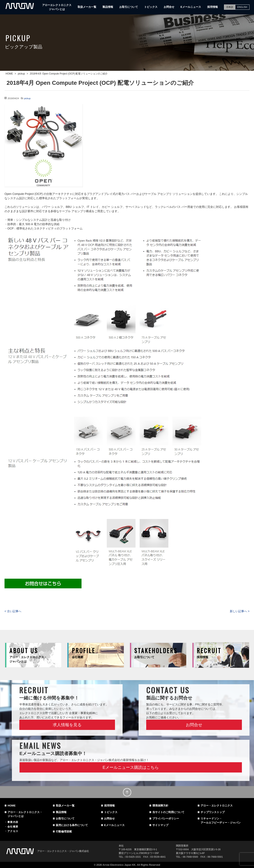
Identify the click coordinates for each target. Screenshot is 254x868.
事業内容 (13, 822)
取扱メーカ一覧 (87, 7)
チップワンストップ (213, 812)
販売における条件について (72, 825)
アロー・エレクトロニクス (217, 806)
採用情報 (213, 7)
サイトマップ (160, 825)
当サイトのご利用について (168, 812)
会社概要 (13, 827)
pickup (27, 98)
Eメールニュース (191, 7)
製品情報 (108, 7)
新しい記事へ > (240, 611)
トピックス (151, 7)
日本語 (230, 7)
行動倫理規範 (64, 831)
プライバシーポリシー (166, 819)
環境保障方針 (160, 806)
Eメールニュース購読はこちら (131, 767)
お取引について (129, 7)
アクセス (13, 831)
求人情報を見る (67, 725)
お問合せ (169, 7)
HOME (12, 806)
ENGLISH (242, 7)
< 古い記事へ (13, 611)
